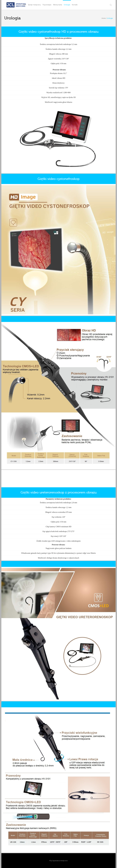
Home (104, 18)
